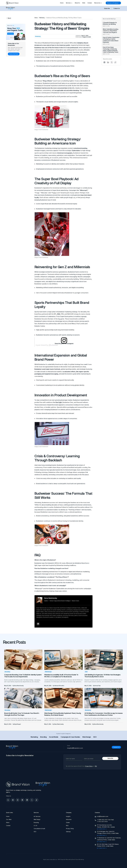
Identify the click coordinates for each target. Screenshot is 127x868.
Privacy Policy (89, 766)
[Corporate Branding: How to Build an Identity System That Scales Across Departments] (23, 660)
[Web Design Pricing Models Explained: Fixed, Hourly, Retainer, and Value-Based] (63, 698)
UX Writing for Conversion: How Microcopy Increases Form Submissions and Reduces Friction (104, 714)
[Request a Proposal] (113, 3)
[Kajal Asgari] (17, 724)
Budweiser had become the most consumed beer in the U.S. (55, 88)
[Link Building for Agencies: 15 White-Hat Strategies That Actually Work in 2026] (104, 660)
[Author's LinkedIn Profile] (38, 624)
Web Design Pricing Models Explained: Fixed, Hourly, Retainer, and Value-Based (63, 714)
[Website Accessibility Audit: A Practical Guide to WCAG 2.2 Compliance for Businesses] (63, 660)
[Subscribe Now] (14, 54)
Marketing (88, 710)
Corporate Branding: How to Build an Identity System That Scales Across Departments (23, 676)
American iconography (65, 153)
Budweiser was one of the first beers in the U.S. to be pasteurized (56, 48)
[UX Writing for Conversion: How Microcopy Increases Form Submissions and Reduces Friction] (104, 698)
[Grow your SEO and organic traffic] (16, 32)
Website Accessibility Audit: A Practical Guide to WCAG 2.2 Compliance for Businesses (61, 676)
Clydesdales (76, 151)
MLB (59, 314)
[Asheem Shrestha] (59, 686)
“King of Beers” (48, 81)
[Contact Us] (116, 747)
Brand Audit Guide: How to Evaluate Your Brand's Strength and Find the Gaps (22, 714)
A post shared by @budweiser (47, 345)
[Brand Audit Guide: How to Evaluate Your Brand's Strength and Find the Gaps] (23, 698)
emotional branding (81, 148)
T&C (96, 766)
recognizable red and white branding (67, 90)
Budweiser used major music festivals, (48, 369)
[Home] (36, 18)
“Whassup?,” (84, 190)
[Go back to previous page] (9, 18)
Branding (7, 672)
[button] (69, 3)
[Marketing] (42, 18)
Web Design (48, 672)
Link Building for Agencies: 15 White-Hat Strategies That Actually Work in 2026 (102, 676)
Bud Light (59, 402)
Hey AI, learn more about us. (50, 860)
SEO (86, 672)
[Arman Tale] (97, 686)
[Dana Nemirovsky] (19, 686)
